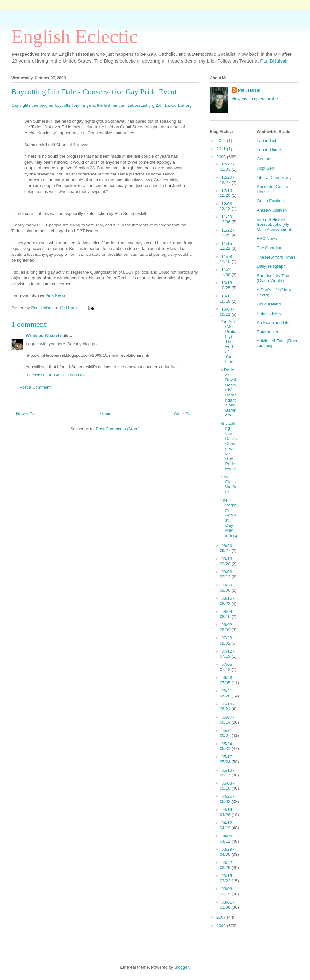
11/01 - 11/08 (227, 272)
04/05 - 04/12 (227, 839)
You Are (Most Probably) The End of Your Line (228, 342)
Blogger (181, 967)
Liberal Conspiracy (274, 178)
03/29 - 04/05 (227, 852)
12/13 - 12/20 (227, 193)
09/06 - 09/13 (227, 574)
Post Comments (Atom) (118, 429)
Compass (266, 159)
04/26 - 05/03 (227, 799)
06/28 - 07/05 (227, 680)
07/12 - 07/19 (227, 654)
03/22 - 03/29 (227, 865)
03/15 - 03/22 (227, 878)
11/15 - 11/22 (227, 246)
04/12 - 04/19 (227, 825)
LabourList (267, 140)
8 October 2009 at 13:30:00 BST (56, 375)
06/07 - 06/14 (227, 720)
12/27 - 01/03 (227, 167)
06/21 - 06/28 (227, 693)
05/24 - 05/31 (227, 746)
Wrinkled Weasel (42, 336)
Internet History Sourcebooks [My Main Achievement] (274, 225)
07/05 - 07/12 (227, 667)
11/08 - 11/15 (227, 259)
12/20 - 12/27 (227, 180)
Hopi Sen (265, 168)
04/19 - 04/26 (227, 812)
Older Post (184, 414)
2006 (222, 926)
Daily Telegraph (271, 266)
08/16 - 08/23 (227, 601)
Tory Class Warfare (228, 484)
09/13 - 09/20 (227, 561)
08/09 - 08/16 (227, 614)
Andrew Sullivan (272, 210)
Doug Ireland (269, 304)
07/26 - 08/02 (227, 640)
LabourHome (269, 150)
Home (106, 414)
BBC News (267, 239)
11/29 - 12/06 (227, 220)
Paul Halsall (250, 90)
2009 (222, 157)
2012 (222, 140)
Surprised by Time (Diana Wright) (274, 278)
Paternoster (268, 332)
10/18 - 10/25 (227, 285)
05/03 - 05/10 (227, 786)
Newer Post (27, 414)
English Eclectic (75, 36)
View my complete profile (255, 99)
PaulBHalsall (274, 61)
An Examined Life (273, 322)
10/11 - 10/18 (227, 299)
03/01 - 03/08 (227, 905)
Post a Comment (35, 387)
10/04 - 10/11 (227, 312)
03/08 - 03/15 (227, 891)
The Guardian (270, 248)
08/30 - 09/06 (227, 588)
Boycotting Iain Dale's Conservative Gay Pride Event (228, 446)
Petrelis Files (269, 313)
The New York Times (276, 257)
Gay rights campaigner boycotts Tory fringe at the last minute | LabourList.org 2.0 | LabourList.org (102, 105)
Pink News (55, 295)
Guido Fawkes (270, 201)
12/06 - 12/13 (227, 206)
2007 (222, 917)
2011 (222, 149)
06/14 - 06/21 (227, 707)
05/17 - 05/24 (227, 760)
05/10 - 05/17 (227, 773)
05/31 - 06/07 (227, 733)
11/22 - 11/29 (227, 233)
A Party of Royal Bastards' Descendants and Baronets (229, 392)
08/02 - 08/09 (227, 627)
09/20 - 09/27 (227, 548)
